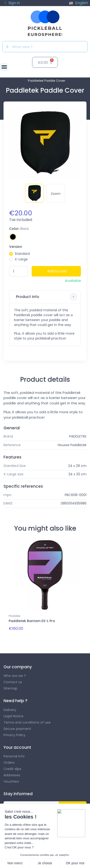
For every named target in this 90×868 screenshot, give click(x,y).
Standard (22, 254)
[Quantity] (19, 271)
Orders (9, 763)
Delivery (10, 710)
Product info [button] (46, 297)
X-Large (21, 259)
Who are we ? (15, 676)
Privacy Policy (15, 735)
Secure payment (17, 729)
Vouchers (11, 781)
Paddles (15, 616)
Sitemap (10, 688)
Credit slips (12, 769)
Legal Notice (13, 716)
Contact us (13, 682)
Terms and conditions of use (27, 722)
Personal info (14, 756)
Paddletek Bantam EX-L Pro (32, 621)
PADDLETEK (78, 436)
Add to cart (57, 271)
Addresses (12, 775)
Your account (17, 747)
